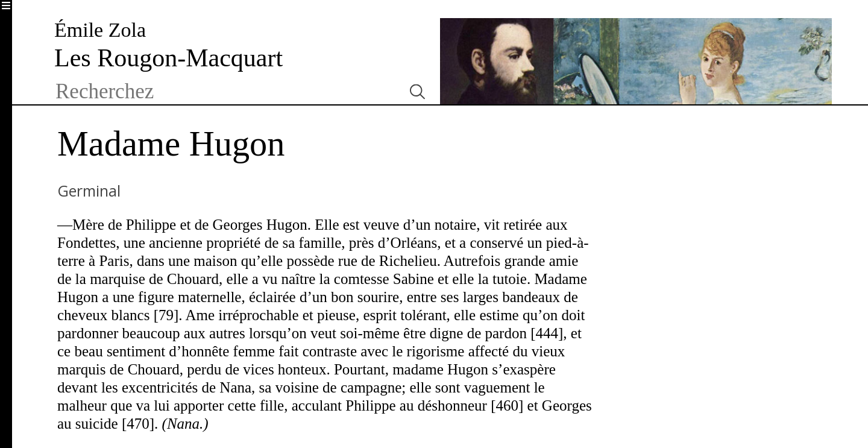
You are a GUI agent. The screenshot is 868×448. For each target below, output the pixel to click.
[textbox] (225, 92)
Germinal (89, 191)
